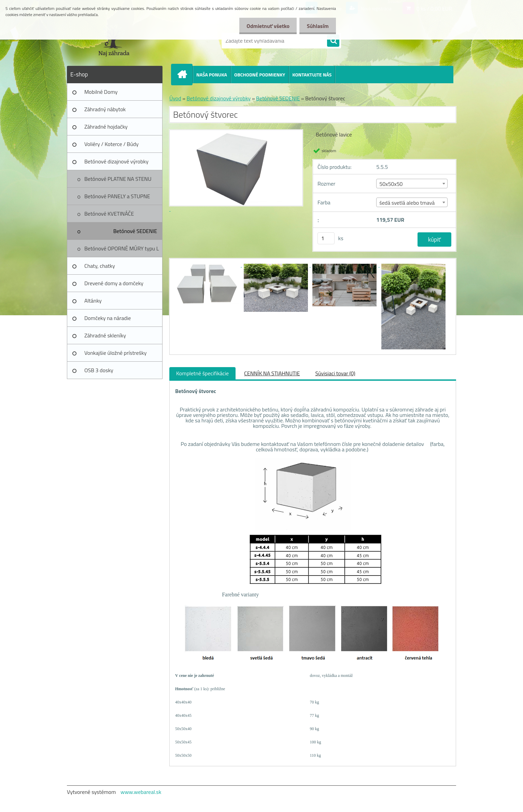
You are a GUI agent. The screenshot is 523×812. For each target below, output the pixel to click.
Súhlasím (316, 26)
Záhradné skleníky (105, 335)
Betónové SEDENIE (135, 231)
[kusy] (326, 238)
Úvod (175, 98)
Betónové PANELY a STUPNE (117, 196)
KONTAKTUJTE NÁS (312, 75)
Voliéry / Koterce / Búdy (111, 144)
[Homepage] (185, 74)
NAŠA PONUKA (212, 75)
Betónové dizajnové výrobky (116, 161)
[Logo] (114, 41)
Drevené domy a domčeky (114, 283)
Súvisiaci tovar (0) (335, 373)
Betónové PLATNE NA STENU (118, 179)
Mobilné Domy (101, 92)
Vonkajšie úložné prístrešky (115, 353)
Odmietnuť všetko (264, 26)
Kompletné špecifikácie (202, 373)
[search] (333, 41)
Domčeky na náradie (108, 318)
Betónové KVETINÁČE (109, 214)
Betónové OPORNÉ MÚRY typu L (122, 248)
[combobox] (412, 184)
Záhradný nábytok (105, 109)
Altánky (93, 301)
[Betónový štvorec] (208, 265)
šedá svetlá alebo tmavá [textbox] (407, 203)
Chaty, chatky (100, 266)
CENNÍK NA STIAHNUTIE (272, 373)
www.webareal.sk (141, 792)
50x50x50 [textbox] (391, 184)
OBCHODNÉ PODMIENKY (260, 75)
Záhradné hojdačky (106, 127)
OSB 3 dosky (99, 370)
